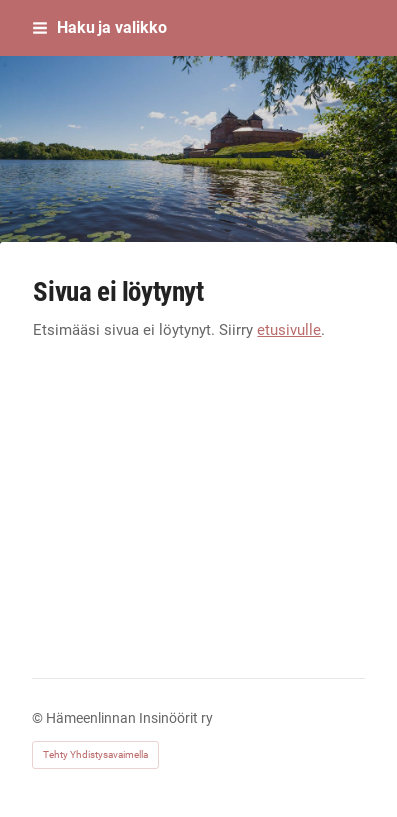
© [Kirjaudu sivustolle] (39, 718)
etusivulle (289, 330)
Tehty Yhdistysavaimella (95, 754)
